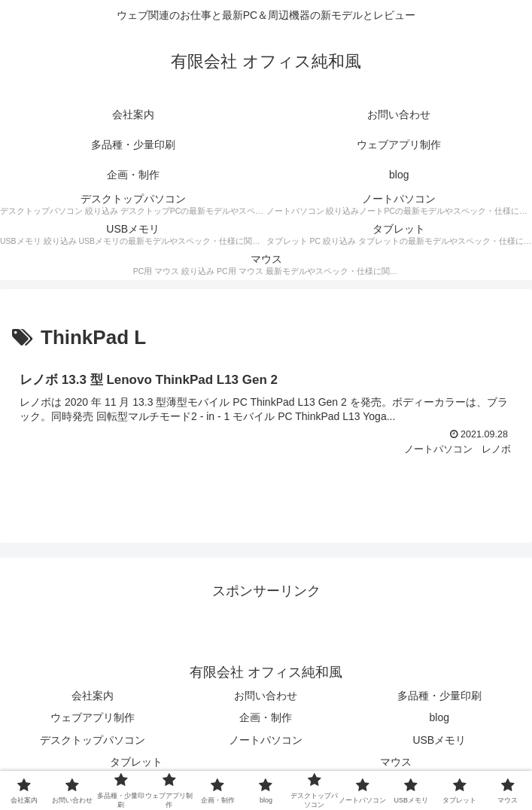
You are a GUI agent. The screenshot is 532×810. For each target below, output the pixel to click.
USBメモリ (439, 740)
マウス (396, 762)
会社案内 (93, 696)
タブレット (136, 762)
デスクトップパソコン (93, 740)
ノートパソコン (266, 740)
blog (439, 717)
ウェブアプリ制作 (93, 717)
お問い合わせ (266, 696)
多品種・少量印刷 (439, 696)
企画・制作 (266, 717)
